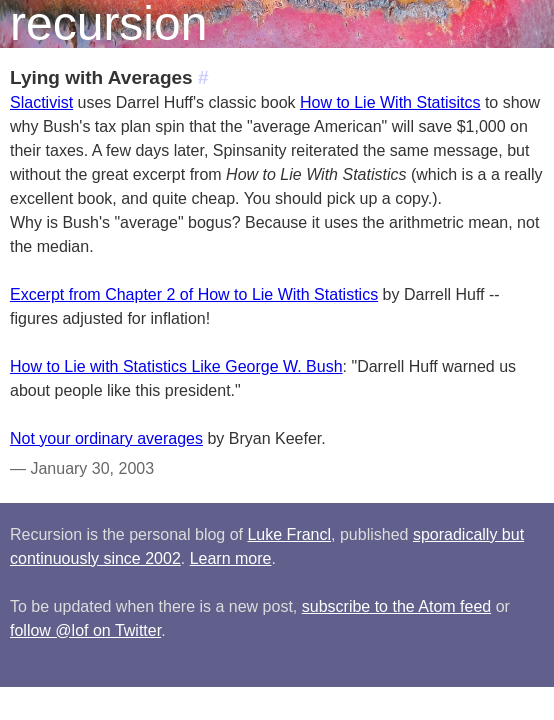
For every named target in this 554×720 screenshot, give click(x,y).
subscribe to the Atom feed (396, 606)
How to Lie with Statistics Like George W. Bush (176, 366)
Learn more (231, 558)
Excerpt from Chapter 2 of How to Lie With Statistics (194, 294)
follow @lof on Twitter (85, 630)
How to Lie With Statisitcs (390, 102)
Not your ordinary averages (106, 438)
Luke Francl (289, 534)
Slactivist (41, 102)
